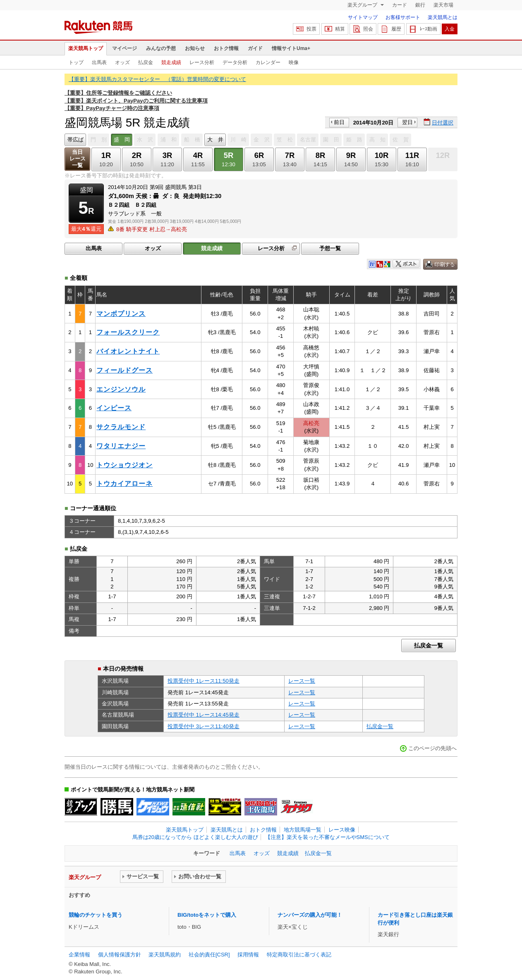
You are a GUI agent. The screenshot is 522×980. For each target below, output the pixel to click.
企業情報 (79, 955)
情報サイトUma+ (291, 48)
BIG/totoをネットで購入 (207, 915)
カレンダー (268, 62)
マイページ (125, 48)
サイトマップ (363, 17)
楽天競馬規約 (165, 955)
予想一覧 (330, 248)
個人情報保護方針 (120, 955)
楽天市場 (443, 5)
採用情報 (248, 955)
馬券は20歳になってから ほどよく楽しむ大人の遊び (195, 837)
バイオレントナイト (128, 351)
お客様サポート (403, 17)
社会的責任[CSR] (209, 955)
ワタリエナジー (121, 446)
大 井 (215, 140)
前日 (339, 122)
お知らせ (195, 48)
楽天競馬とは (443, 17)
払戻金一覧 (429, 645)
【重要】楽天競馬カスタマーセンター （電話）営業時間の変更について (157, 79)
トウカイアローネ (125, 484)
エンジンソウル (121, 389)
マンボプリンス (121, 314)
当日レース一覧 (78, 159)
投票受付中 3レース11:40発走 (204, 726)
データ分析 (235, 62)
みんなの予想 (161, 48)
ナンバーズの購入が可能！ (310, 915)
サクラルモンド (121, 427)
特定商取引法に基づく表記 (299, 955)
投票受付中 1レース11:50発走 (204, 681)
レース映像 (342, 830)
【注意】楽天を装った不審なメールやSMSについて (327, 837)
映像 (294, 62)
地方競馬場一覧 (303, 830)
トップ (76, 62)
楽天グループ (363, 5)
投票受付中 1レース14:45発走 (204, 715)
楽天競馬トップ (86, 48)
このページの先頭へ (432, 748)
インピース (114, 408)
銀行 (420, 5)
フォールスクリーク (128, 332)
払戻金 (146, 62)
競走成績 (171, 62)
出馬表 (99, 62)
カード (400, 5)
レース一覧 (302, 681)
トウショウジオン (125, 465)
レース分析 (202, 62)
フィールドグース (125, 370)
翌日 (407, 122)
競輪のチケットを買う (96, 915)
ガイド (255, 48)
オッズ (122, 62)
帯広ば (75, 140)
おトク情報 (226, 48)
